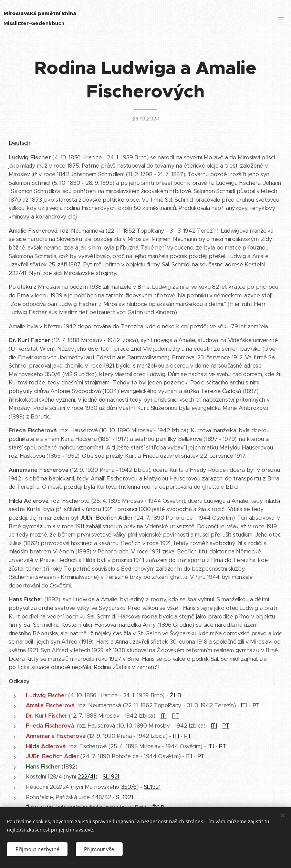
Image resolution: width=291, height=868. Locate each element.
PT (256, 705)
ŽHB (175, 695)
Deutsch (19, 143)
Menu (281, 20)
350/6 (129, 787)
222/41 (86, 777)
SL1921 (111, 777)
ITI (244, 705)
